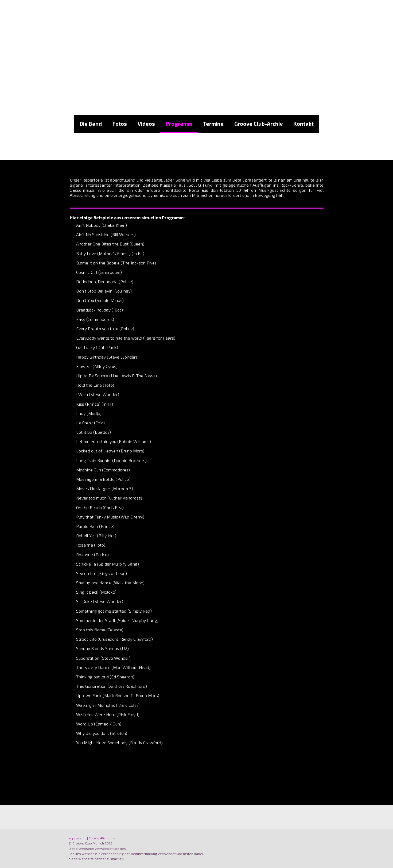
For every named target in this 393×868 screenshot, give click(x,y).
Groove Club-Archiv (258, 124)
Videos (146, 124)
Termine (213, 124)
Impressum (77, 838)
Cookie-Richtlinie (102, 838)
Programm (179, 124)
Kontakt (303, 124)
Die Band (91, 124)
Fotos (120, 124)
